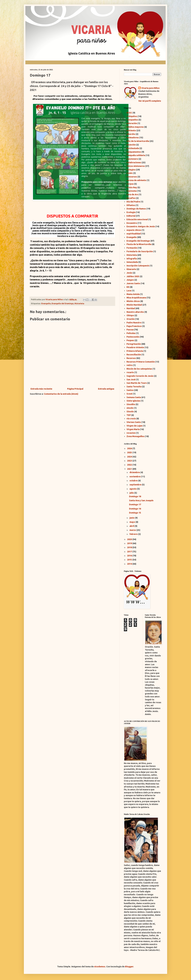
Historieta (79, 303)
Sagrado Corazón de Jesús (140, 376)
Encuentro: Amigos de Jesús (141, 226)
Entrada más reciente (41, 389)
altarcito (131, 134)
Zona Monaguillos (135, 436)
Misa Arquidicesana (136, 298)
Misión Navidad (134, 305)
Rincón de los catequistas (139, 369)
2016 (130, 556)
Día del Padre (133, 202)
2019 (130, 543)
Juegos (130, 280)
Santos (130, 390)
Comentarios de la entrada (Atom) (61, 394)
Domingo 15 (135, 513)
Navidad (131, 308)
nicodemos (100, 967)
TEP (129, 415)
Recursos (131, 358)
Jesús (129, 273)
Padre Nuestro (134, 323)
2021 (130, 469)
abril (132, 526)
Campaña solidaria (136, 155)
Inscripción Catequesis (138, 266)
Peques (130, 340)
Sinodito (131, 404)
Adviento (131, 130)
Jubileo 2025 (133, 276)
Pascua (130, 330)
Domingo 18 (135, 496)
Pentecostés (133, 337)
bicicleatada (133, 148)
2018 (130, 547)
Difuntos (131, 205)
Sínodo (130, 412)
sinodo (130, 408)
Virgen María (133, 429)
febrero (134, 534)
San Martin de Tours (137, 383)
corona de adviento (136, 180)
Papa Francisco (134, 326)
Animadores (133, 138)
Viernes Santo (134, 422)
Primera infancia (135, 351)
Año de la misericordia (138, 141)
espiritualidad (134, 234)
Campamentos (134, 152)
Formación (132, 248)
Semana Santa (134, 397)
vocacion (131, 433)
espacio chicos (134, 230)
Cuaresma (132, 191)
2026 (130, 448)
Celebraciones (134, 162)
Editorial (131, 216)
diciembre (135, 472)
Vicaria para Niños (150, 88)
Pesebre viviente (135, 347)
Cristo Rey (132, 187)
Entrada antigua (106, 389)
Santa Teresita (134, 387)
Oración (131, 319)
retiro (130, 365)
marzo (133, 530)
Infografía (132, 259)
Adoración (132, 123)
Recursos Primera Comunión (141, 362)
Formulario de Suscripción (140, 251)
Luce (129, 291)
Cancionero (132, 159)
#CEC (129, 113)
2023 (130, 461)
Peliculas (131, 333)
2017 (130, 552)
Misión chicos (133, 301)
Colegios (131, 170)
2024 (130, 457)
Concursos (132, 177)
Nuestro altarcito (135, 312)
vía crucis (131, 419)
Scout (129, 394)
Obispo (130, 315)
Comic (130, 173)
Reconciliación (134, 355)
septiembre (136, 485)
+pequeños (132, 120)
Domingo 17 (135, 504)
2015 (130, 560)
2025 (130, 452)
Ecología (131, 212)
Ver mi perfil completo (150, 101)
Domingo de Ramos (136, 209)
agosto (133, 489)
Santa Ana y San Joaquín (141, 500)
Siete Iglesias (133, 401)
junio (132, 518)
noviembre (135, 477)
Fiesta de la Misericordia (139, 244)
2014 (130, 564)
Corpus (130, 184)
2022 (130, 465)
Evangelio (46, 303)
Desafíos (131, 198)
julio (132, 493)
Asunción (131, 145)
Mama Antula (133, 294)
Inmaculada (132, 262)
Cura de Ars (132, 194)
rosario (130, 372)
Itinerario (131, 269)
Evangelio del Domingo (63, 303)
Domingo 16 (135, 509)
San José (131, 380)
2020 (130, 539)
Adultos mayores (135, 127)
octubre (134, 481)
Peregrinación (134, 344)
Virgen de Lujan (134, 426)
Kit (128, 287)
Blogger (129, 967)
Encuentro (132, 223)
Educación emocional (137, 219)
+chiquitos (132, 116)
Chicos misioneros (136, 166)
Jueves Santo (133, 283)
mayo (133, 522)
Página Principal (75, 389)
